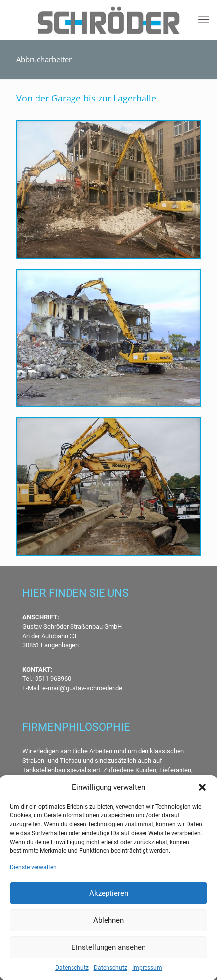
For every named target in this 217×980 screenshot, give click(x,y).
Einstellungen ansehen (108, 947)
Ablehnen (108, 920)
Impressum (147, 968)
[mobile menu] (204, 20)
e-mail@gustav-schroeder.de (82, 688)
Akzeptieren (109, 893)
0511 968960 (52, 679)
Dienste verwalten (33, 867)
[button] (202, 787)
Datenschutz (72, 968)
